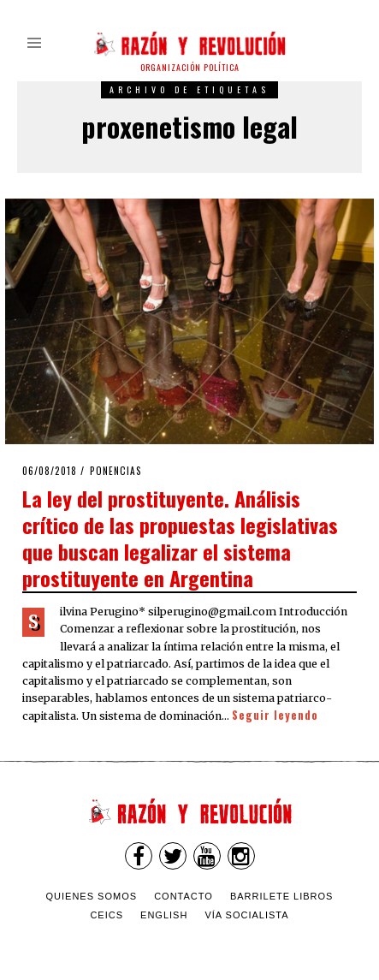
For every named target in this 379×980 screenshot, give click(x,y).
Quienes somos (92, 896)
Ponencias (116, 471)
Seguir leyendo (275, 715)
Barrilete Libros (282, 896)
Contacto (184, 896)
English (164, 915)
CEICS (107, 915)
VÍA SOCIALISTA (246, 915)
